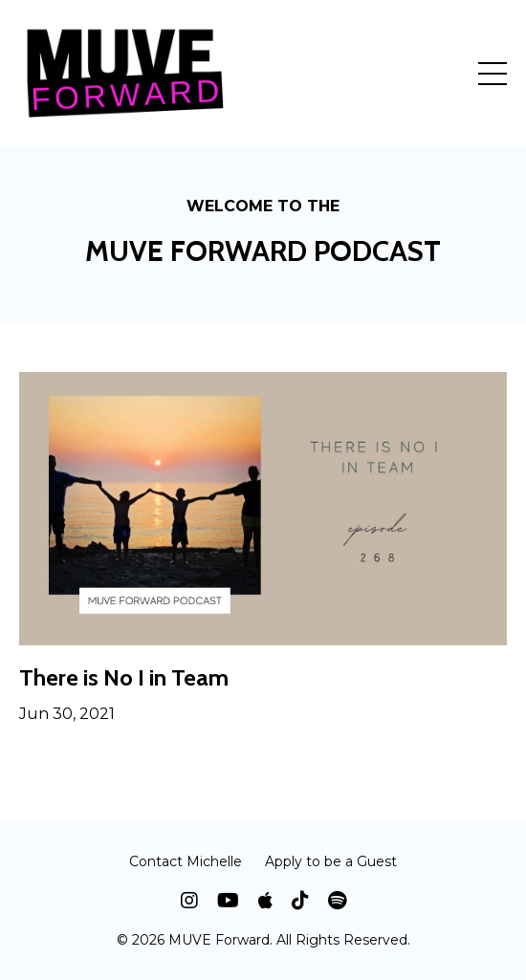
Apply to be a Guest (331, 861)
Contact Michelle (186, 861)
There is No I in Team (124, 678)
